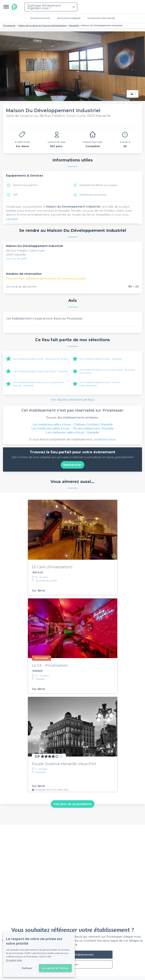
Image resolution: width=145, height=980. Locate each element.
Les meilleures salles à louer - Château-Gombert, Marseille (73, 424)
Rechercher (72, 465)
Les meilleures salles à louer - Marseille (101, 359)
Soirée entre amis (40, 18)
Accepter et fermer (55, 968)
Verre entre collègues (69, 18)
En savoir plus (14, 960)
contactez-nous (105, 439)
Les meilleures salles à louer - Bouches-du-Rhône (41, 359)
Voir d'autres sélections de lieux (72, 400)
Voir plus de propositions (72, 804)
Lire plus (12, 219)
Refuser (27, 968)
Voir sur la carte (17, 258)
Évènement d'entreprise (101, 18)
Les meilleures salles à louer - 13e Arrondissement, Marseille (72, 428)
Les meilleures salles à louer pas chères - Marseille (40, 371)
